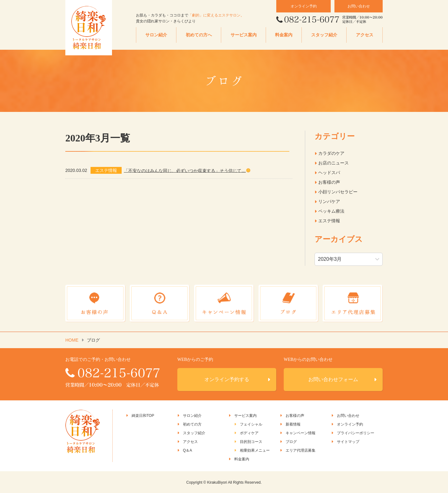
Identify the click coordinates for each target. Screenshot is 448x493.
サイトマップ (348, 441)
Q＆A (187, 450)
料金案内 (284, 35)
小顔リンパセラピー (338, 192)
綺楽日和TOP (143, 415)
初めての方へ (199, 35)
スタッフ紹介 (324, 35)
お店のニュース (334, 163)
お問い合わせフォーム (333, 379)
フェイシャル (251, 424)
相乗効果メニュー (255, 450)
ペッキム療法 (331, 211)
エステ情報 (329, 221)
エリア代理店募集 (301, 450)
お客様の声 (329, 182)
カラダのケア (331, 153)
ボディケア (249, 433)
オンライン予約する (227, 379)
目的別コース (251, 441)
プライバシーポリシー (356, 433)
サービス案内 (244, 35)
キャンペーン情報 (301, 433)
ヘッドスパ (329, 173)
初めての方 (192, 424)
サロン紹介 (156, 35)
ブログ (291, 441)
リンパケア (329, 201)
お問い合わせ (359, 6)
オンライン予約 (304, 6)
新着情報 (293, 424)
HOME (72, 340)
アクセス (365, 35)
